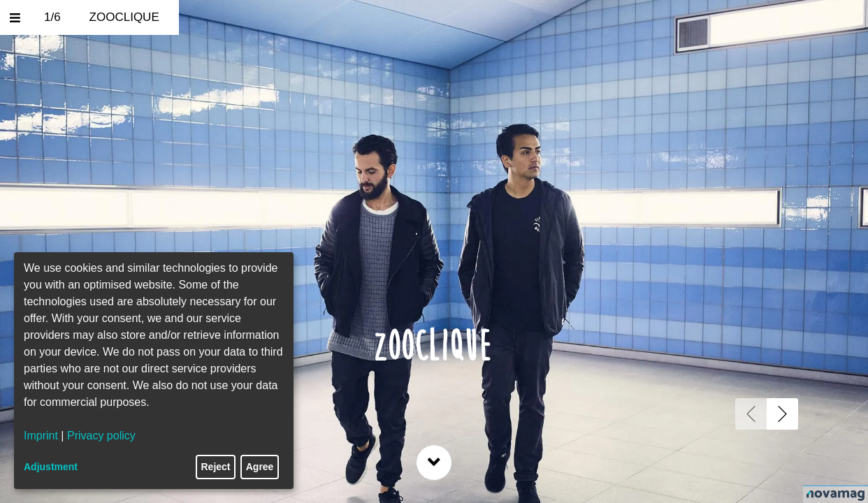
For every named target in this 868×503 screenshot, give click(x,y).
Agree (260, 467)
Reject (216, 467)
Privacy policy (101, 436)
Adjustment (51, 467)
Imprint (41, 436)
